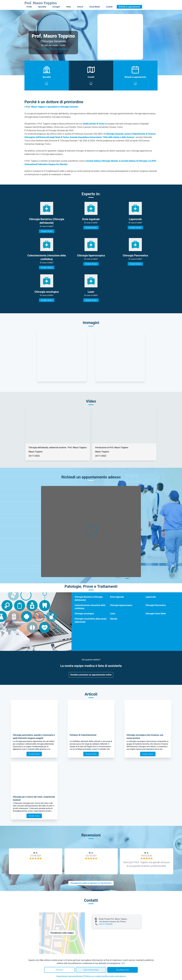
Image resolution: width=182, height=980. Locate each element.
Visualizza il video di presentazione (53, 49)
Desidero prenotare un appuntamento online (91, 675)
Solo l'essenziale (91, 970)
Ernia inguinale (117, 597)
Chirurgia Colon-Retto (156, 614)
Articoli (80, 7)
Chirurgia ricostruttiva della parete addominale (91, 620)
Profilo (29, 7)
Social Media (95, 7)
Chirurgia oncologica (84, 614)
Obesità (114, 619)
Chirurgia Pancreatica (156, 605)
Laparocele (151, 597)
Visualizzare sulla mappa (62, 933)
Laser (113, 614)
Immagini (56, 7)
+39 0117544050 (106, 924)
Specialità (42, 7)
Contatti (109, 7)
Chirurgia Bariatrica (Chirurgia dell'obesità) (89, 598)
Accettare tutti (123, 970)
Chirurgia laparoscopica (121, 605)
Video (69, 7)
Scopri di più (47, 231)
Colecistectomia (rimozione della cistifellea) (90, 607)
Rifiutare (59, 970)
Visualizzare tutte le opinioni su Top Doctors (91, 883)
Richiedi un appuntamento (129, 7)
